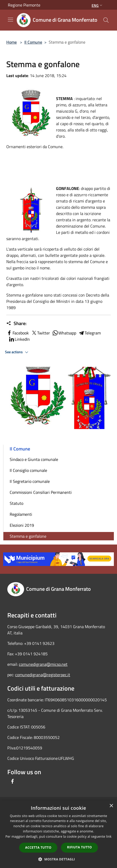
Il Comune (33, 42)
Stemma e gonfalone (28, 536)
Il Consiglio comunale (28, 470)
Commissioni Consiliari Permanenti (41, 492)
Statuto (16, 503)
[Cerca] (106, 20)
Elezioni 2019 (22, 525)
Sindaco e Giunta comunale (34, 459)
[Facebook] (13, 781)
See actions (17, 352)
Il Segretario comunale (30, 481)
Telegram (90, 333)
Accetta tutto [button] (38, 847)
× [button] (111, 806)
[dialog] (58, 834)
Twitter (40, 333)
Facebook (18, 333)
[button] (59, 859)
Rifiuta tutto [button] (79, 847)
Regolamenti (21, 514)
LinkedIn (19, 339)
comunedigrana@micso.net (43, 664)
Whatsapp (64, 333)
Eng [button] (97, 5)
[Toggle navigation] (10, 20)
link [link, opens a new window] (109, 837)
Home (12, 42)
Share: (16, 323)
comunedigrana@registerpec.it (43, 675)
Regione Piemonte (24, 5)
